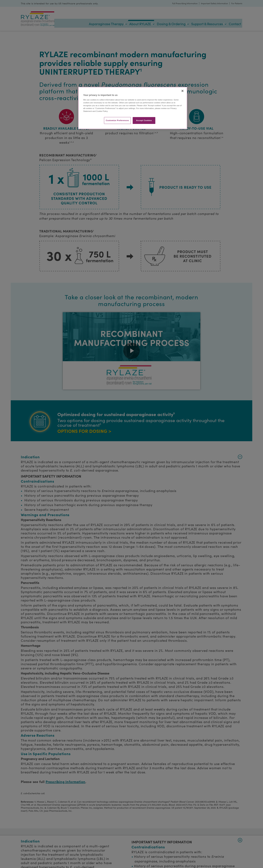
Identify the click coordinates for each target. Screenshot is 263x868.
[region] (133, 108)
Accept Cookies (144, 120)
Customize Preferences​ (117, 120)
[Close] (182, 91)
